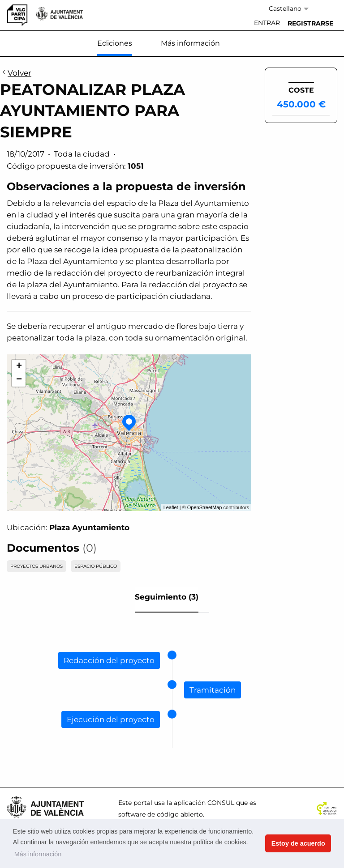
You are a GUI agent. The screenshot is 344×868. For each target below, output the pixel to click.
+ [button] (19, 366)
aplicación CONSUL (204, 803)
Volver (16, 73)
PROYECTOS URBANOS (37, 566)
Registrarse (310, 23)
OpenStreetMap (205, 507)
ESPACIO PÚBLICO (96, 566)
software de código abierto (161, 814)
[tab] (167, 600)
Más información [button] (38, 854)
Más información (190, 43)
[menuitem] (267, 23)
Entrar (267, 23)
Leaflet (171, 507)
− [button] (19, 380)
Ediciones (115, 43)
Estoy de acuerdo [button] (298, 843)
